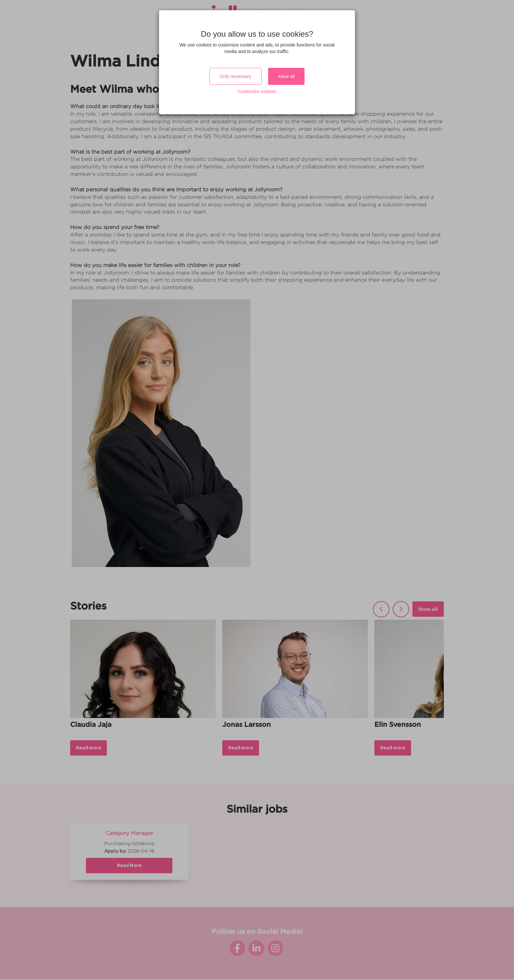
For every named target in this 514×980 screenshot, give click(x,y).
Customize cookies (257, 91)
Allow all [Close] (286, 76)
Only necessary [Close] (235, 76)
